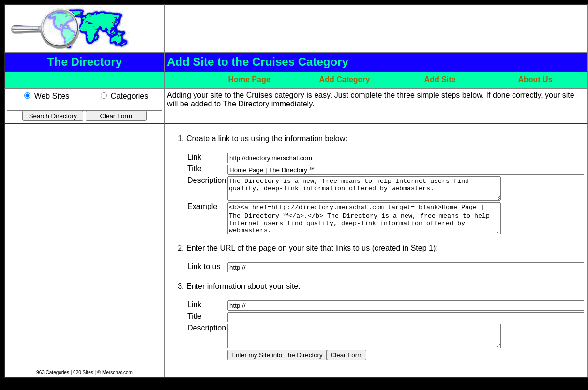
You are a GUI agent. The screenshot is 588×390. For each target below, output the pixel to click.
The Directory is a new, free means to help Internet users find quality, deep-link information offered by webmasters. (381, 191)
